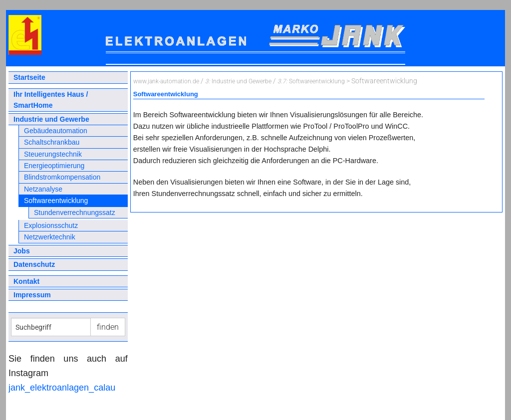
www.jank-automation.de (166, 81)
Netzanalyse (43, 189)
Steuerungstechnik (53, 154)
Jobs (22, 251)
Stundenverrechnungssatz (75, 212)
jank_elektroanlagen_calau (62, 388)
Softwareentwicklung (56, 201)
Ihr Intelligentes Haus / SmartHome (51, 100)
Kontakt (26, 281)
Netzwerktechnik (50, 237)
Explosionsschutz (51, 225)
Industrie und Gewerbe (51, 119)
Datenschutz (34, 264)
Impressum (32, 295)
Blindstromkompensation (62, 177)
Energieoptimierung (54, 166)
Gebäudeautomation (56, 131)
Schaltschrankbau (52, 142)
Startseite (29, 77)
